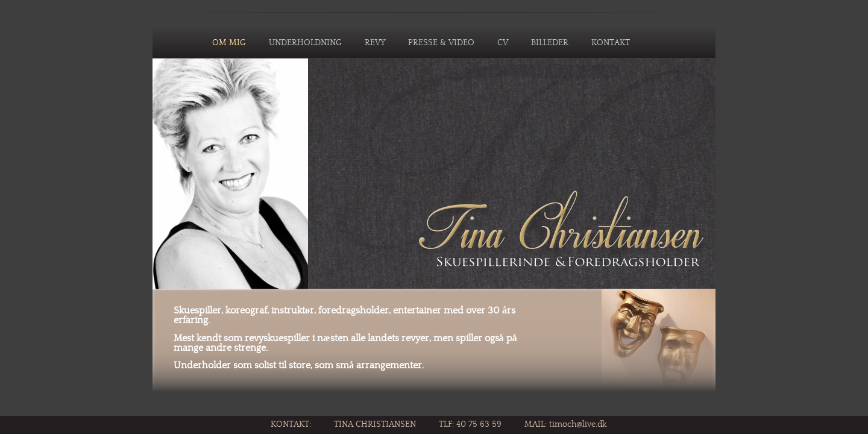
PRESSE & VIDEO (441, 43)
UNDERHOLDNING (305, 43)
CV (503, 43)
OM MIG (229, 43)
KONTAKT (611, 43)
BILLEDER (550, 43)
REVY (375, 43)
